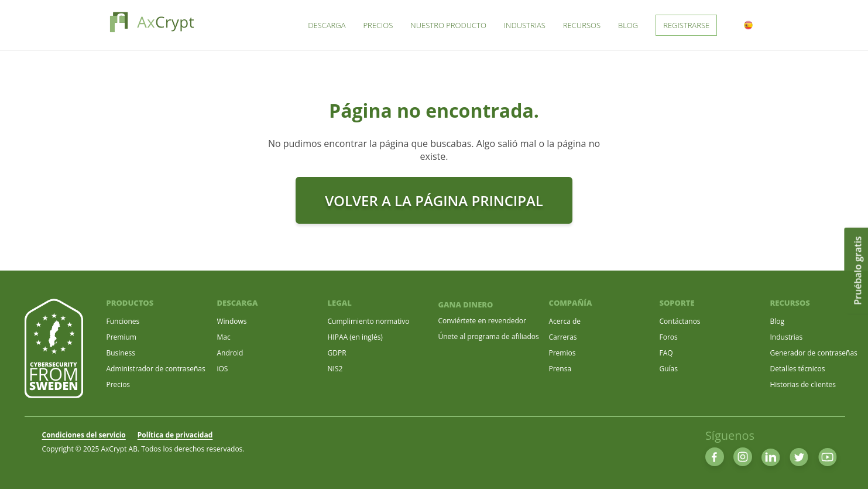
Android (230, 353)
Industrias (787, 337)
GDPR (337, 353)
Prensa (560, 369)
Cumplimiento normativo (369, 321)
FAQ (666, 353)
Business (121, 353)
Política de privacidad (175, 435)
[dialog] (846, 466)
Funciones (123, 321)
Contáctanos (680, 321)
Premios (562, 353)
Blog (778, 321)
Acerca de (565, 321)
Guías (669, 369)
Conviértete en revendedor (482, 321)
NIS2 (335, 369)
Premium (121, 337)
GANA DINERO (466, 305)
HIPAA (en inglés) (355, 337)
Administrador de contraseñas (156, 369)
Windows (232, 321)
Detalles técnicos (798, 369)
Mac (224, 337)
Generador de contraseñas (814, 353)
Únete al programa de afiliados (489, 336)
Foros (669, 337)
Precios (119, 384)
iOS (223, 369)
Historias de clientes (803, 384)
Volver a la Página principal (434, 201)
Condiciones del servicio (84, 435)
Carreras (563, 337)
